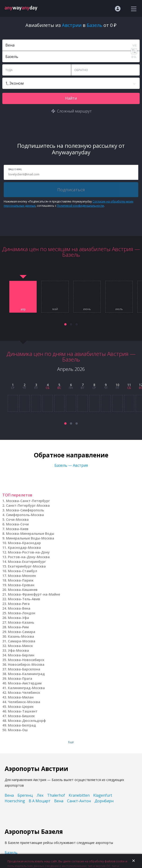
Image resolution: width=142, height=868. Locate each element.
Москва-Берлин (21, 655)
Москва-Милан (21, 697)
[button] (65, 324)
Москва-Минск (20, 646)
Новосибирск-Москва (26, 664)
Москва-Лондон (22, 613)
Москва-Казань (21, 622)
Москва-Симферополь (25, 510)
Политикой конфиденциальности (80, 206)
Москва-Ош (18, 730)
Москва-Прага (20, 678)
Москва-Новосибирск (26, 660)
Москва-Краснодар (24, 543)
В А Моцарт (40, 801)
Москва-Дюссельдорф (27, 721)
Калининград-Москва (26, 688)
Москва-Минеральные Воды (30, 533)
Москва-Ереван (21, 585)
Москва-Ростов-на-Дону (29, 552)
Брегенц (25, 795)
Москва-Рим (18, 627)
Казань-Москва (21, 636)
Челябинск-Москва (24, 702)
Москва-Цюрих (21, 707)
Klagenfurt (103, 795)
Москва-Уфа (18, 618)
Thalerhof (56, 795)
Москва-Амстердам (25, 683)
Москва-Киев (17, 529)
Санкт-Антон (79, 801)
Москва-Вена (19, 608)
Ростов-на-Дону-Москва (29, 557)
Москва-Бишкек (21, 716)
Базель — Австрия (71, 465)
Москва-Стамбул (23, 571)
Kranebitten (79, 795)
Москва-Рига (19, 604)
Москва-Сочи (17, 524)
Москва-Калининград (26, 674)
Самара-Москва (22, 641)
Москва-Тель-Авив (24, 599)
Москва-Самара (22, 632)
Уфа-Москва (18, 650)
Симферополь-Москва (25, 515)
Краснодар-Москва (24, 548)
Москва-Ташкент (23, 711)
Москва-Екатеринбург (27, 562)
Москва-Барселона (24, 669)
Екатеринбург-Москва (27, 566)
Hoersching (15, 801)
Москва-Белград (22, 725)
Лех (40, 795)
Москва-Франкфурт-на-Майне (34, 594)
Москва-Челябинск (24, 693)
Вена (9, 795)
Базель (11, 853)
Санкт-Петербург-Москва (28, 505)
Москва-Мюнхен (22, 576)
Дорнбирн (104, 801)
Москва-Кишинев (23, 590)
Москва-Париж (21, 580)
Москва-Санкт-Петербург (28, 501)
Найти (71, 98)
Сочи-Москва (17, 519)
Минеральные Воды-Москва (30, 538)
